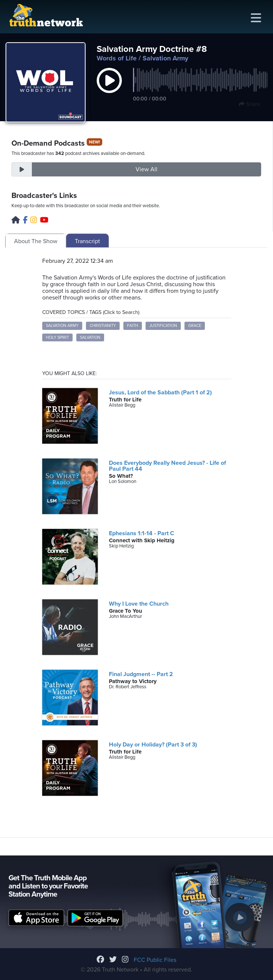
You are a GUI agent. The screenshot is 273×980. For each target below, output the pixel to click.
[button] (109, 88)
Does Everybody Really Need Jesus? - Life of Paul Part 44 (167, 466)
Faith (133, 326)
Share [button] (249, 104)
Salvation (90, 337)
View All (147, 169)
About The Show (36, 241)
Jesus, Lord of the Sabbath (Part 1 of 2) (160, 393)
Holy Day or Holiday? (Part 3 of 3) (153, 745)
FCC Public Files (155, 960)
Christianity (103, 326)
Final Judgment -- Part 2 (141, 674)
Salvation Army (62, 326)
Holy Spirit (57, 337)
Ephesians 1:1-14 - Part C (142, 533)
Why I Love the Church (139, 604)
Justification (163, 326)
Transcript (87, 241)
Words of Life (117, 58)
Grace (195, 326)
